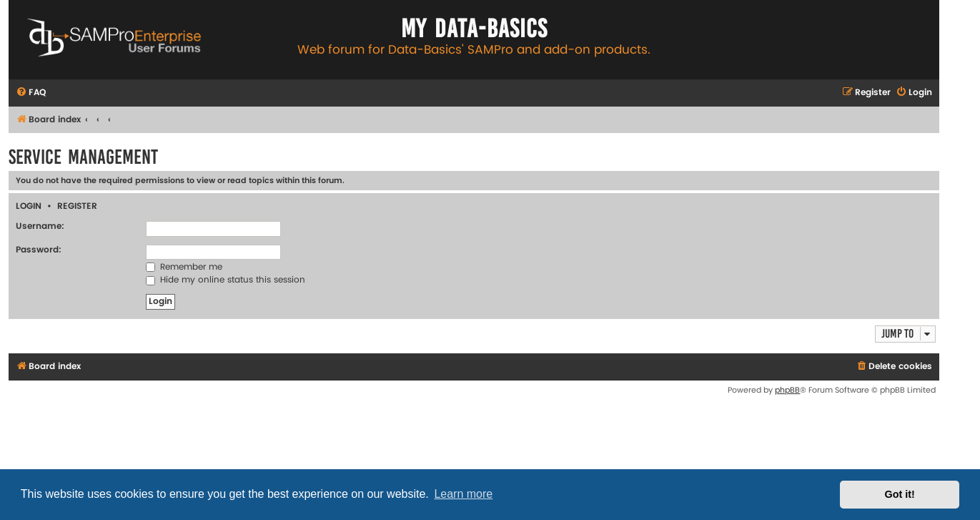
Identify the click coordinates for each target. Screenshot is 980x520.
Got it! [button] (900, 494)
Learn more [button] (463, 494)
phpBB (787, 390)
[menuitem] (31, 93)
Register (77, 206)
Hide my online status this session (226, 280)
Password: (39, 250)
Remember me (184, 267)
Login (29, 206)
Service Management (83, 157)
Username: (40, 226)
